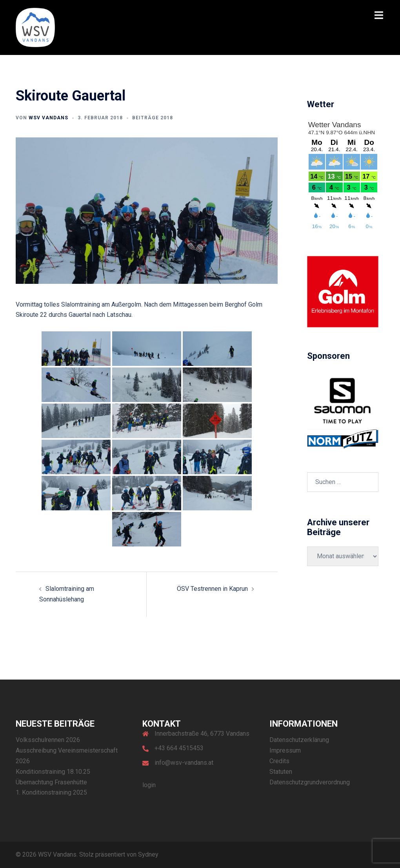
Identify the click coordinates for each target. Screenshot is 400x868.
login (149, 785)
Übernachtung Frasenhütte (51, 782)
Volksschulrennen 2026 (48, 740)
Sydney (148, 854)
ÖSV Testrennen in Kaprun (212, 589)
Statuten (281, 772)
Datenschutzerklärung (299, 740)
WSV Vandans (48, 118)
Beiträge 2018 (153, 118)
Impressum (285, 750)
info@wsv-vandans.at (184, 763)
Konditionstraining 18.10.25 (53, 772)
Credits (279, 761)
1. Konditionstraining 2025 (51, 792)
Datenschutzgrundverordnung (310, 782)
